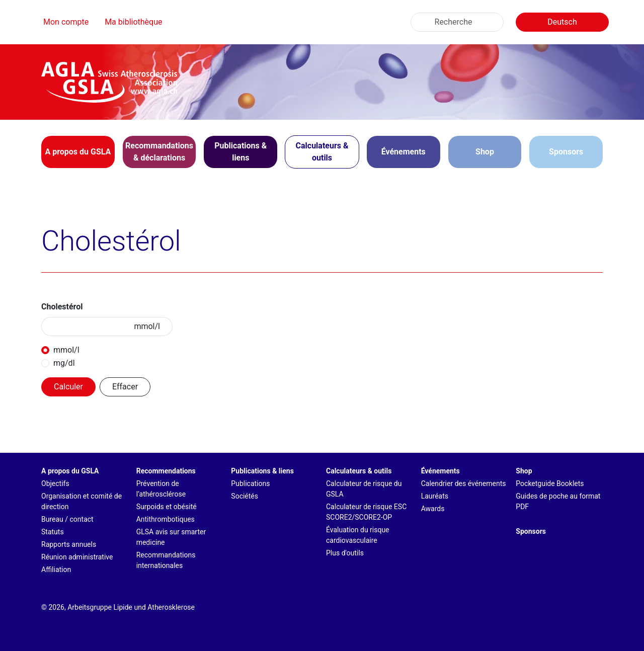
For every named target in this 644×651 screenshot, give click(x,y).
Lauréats (435, 496)
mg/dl (64, 363)
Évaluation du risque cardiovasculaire (358, 535)
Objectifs (55, 483)
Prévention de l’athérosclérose (161, 489)
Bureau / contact (67, 519)
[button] (78, 152)
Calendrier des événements (464, 483)
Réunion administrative (77, 557)
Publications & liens (262, 471)
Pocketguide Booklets (550, 483)
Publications (250, 483)
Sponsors (566, 152)
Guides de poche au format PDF (558, 501)
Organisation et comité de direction (82, 501)
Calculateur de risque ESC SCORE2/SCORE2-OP (366, 512)
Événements (440, 471)
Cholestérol (62, 307)
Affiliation (56, 569)
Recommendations (166, 471)
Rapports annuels (69, 544)
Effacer (125, 387)
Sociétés (245, 496)
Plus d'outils (345, 553)
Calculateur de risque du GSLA (364, 489)
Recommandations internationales (166, 560)
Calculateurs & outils (359, 471)
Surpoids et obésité (167, 507)
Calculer (68, 387)
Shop (485, 152)
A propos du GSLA (70, 471)
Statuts (53, 532)
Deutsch (562, 22)
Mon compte (66, 22)
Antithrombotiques (166, 519)
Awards (433, 509)
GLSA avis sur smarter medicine (171, 537)
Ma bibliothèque (133, 22)
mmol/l (66, 350)
